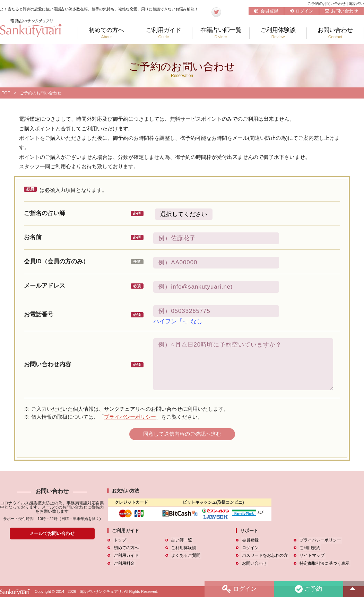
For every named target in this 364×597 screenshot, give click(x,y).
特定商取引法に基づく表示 (324, 563)
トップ (119, 540)
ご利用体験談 (278, 33)
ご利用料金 (123, 563)
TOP (6, 93)
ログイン (302, 11)
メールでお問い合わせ (52, 533)
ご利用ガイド (164, 33)
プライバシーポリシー (130, 417)
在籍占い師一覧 (221, 33)
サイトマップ (311, 555)
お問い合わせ (341, 11)
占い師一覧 (181, 540)
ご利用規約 (309, 548)
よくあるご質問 (185, 555)
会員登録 (266, 11)
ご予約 (308, 589)
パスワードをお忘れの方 (264, 555)
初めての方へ (106, 33)
